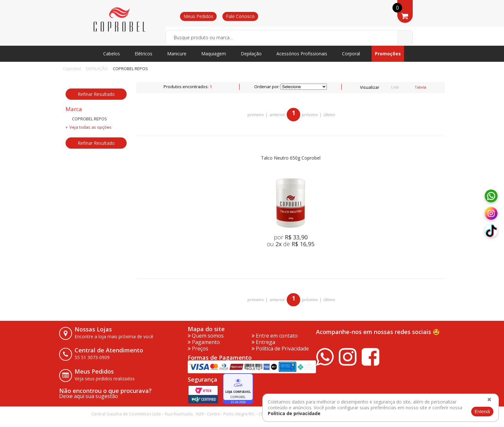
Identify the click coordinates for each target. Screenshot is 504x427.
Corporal (351, 54)
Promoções (388, 54)
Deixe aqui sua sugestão (89, 396)
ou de (291, 244)
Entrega (263, 342)
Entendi (482, 412)
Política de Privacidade (280, 348)
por (291, 237)
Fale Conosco (240, 16)
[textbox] (289, 37)
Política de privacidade (294, 413)
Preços (198, 348)
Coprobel (72, 69)
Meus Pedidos (198, 16)
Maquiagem (214, 54)
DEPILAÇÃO (97, 69)
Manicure (177, 54)
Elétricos (144, 54)
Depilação (251, 54)
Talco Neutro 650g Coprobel (291, 158)
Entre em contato (275, 336)
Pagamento (204, 342)
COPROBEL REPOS (130, 69)
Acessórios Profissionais (302, 54)
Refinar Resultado (96, 94)
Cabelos (112, 54)
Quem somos (206, 336)
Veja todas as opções (90, 127)
